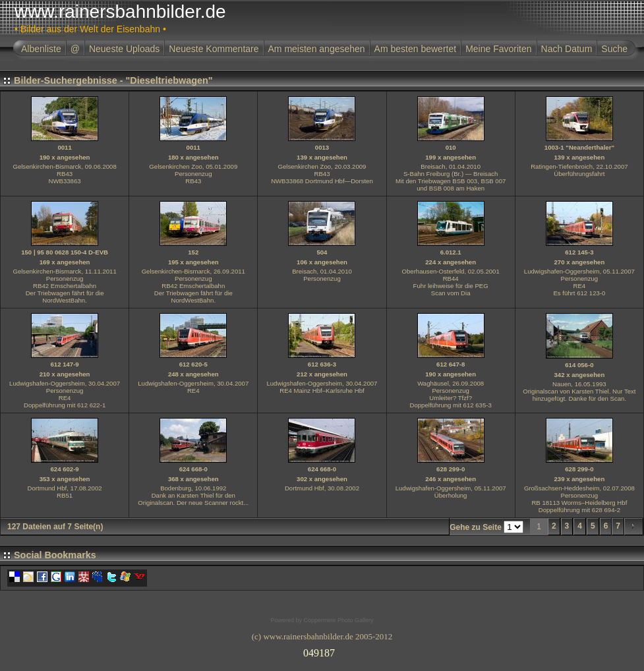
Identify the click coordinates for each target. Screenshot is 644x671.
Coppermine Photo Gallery (338, 620)
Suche (614, 49)
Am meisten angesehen (317, 49)
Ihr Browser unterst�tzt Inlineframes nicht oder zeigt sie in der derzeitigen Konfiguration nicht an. (322, 651)
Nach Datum (567, 49)
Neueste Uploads (124, 49)
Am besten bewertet (416, 49)
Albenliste (41, 49)
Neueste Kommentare (214, 49)
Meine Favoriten (498, 49)
